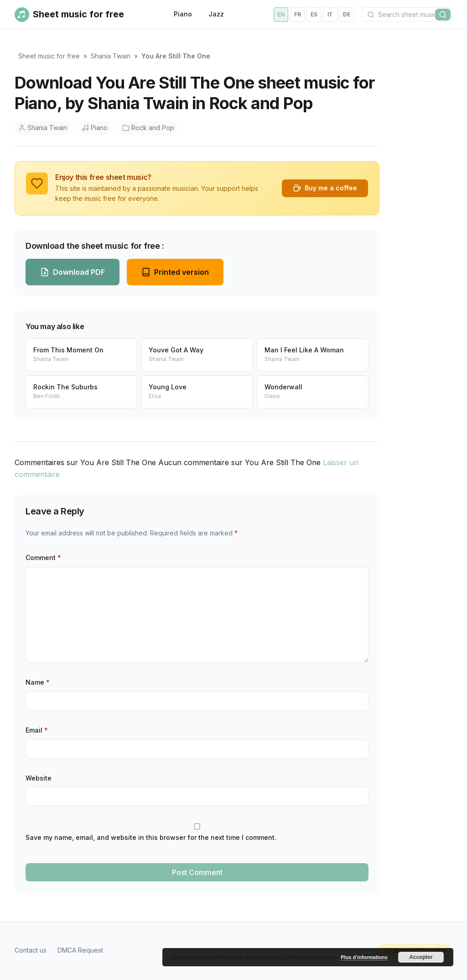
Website (39, 778)
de (347, 14)
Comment (43, 558)
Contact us (31, 950)
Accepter (421, 957)
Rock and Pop (148, 128)
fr (298, 14)
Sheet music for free (49, 56)
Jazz (216, 14)
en (281, 14)
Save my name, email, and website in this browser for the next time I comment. (151, 837)
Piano (183, 14)
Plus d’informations (364, 957)
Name (38, 682)
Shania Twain (111, 56)
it (330, 14)
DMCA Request (80, 950)
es (314, 14)
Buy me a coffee (325, 188)
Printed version (175, 272)
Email (37, 730)
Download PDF (73, 272)
